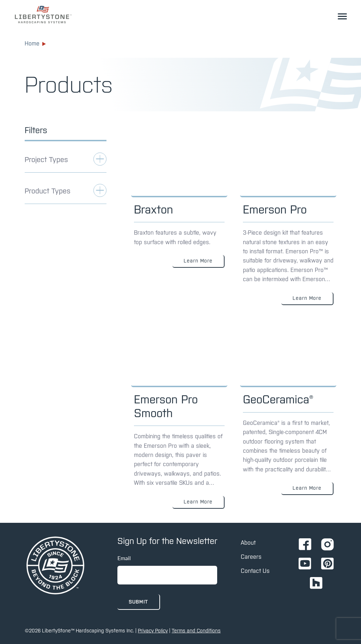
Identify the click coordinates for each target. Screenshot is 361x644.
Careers (251, 557)
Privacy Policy (153, 631)
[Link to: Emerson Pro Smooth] (179, 419)
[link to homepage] (43, 14)
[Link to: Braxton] (179, 222)
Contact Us (255, 571)
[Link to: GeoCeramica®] (288, 419)
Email (124, 558)
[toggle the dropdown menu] (342, 16)
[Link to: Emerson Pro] (288, 222)
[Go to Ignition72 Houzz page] (316, 584)
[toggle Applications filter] (66, 163)
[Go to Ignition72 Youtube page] (305, 564)
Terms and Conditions (196, 631)
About (248, 543)
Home (35, 43)
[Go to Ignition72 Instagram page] (328, 545)
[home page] (55, 566)
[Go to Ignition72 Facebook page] (305, 545)
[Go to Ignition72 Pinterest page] (328, 564)
